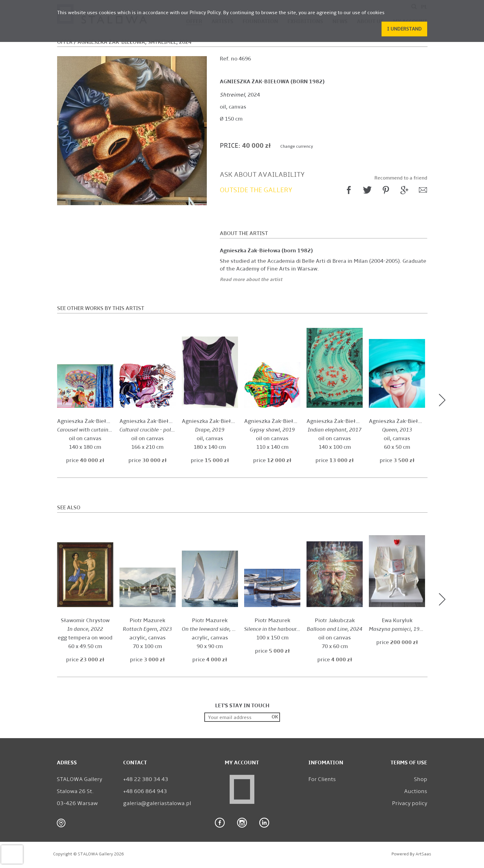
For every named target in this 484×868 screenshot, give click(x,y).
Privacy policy (410, 803)
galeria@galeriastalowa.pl (157, 803)
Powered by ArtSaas (411, 854)
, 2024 (240, 95)
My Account (242, 763)
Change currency (297, 146)
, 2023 (147, 629)
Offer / (67, 42)
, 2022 (85, 629)
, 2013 (397, 430)
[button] (404, 29)
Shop (421, 779)
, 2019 (161, 430)
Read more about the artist (251, 279)
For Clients (322, 779)
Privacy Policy (205, 12)
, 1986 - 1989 (406, 629)
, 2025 (90, 430)
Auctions (416, 791)
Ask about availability (262, 175)
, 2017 (335, 430)
